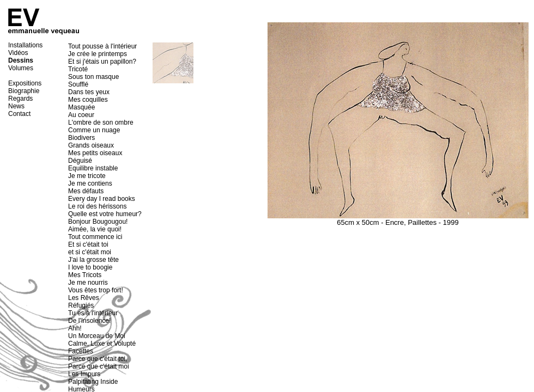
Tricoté (78, 69)
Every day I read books (102, 199)
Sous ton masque (93, 77)
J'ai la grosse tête (93, 260)
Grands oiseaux (91, 145)
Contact (19, 114)
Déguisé (80, 161)
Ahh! (75, 328)
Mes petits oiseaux (95, 153)
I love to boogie (90, 267)
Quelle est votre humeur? (105, 214)
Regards (20, 99)
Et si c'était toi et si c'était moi (90, 248)
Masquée (81, 107)
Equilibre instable (93, 168)
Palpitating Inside (93, 382)
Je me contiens (90, 183)
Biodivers (81, 138)
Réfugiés (81, 305)
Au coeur (81, 115)
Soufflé (78, 84)
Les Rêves (84, 298)
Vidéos (18, 53)
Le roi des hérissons (97, 206)
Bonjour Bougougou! (98, 222)
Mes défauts (86, 191)
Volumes (21, 68)
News (16, 106)
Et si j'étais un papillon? (102, 62)
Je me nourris (88, 283)
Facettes (81, 351)
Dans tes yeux (89, 92)
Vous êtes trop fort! (96, 290)
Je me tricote (87, 176)
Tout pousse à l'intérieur (102, 46)
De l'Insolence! (89, 321)
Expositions (25, 83)
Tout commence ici (95, 237)
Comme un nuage (94, 130)
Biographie (24, 91)
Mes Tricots (85, 275)
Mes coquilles (88, 100)
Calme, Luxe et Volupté (102, 344)
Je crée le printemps (98, 54)
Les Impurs (84, 374)
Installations (25, 45)
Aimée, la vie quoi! (95, 229)
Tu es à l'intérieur (93, 313)
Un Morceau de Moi (97, 336)
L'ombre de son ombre (101, 122)
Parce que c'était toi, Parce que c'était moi (99, 363)
